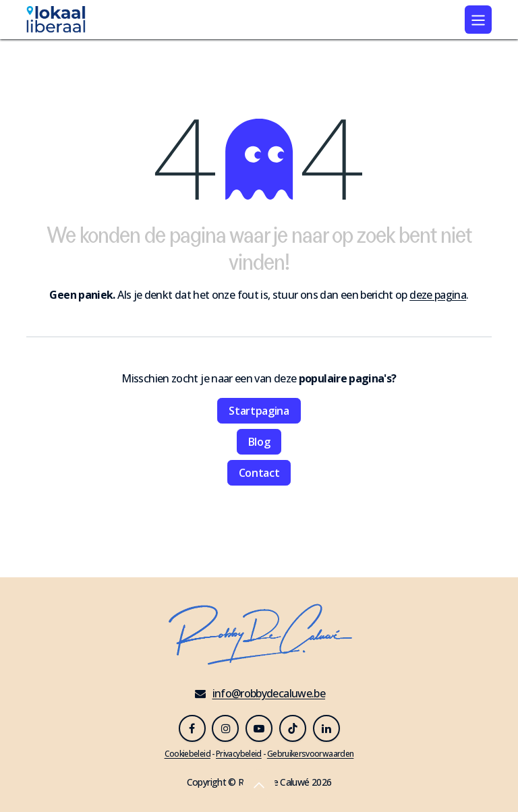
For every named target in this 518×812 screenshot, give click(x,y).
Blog (259, 442)
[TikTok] (293, 728)
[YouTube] (259, 728)
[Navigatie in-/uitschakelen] (478, 20)
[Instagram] (225, 728)
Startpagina (259, 411)
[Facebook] (192, 728)
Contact (259, 473)
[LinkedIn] (326, 728)
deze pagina (438, 295)
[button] (259, 785)
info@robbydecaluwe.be (269, 693)
